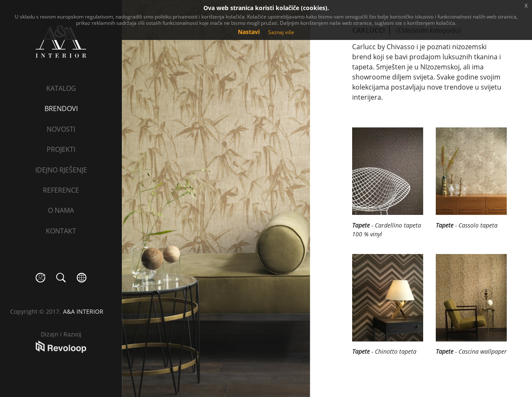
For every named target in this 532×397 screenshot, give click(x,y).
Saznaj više (281, 32)
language (82, 278)
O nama (61, 210)
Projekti (61, 149)
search (61, 278)
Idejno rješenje (61, 170)
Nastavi (249, 32)
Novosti (61, 129)
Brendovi (61, 109)
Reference (61, 190)
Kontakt (61, 231)
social (41, 278)
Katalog (61, 88)
